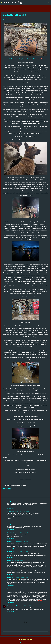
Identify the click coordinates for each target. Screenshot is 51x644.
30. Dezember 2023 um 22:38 (20, 560)
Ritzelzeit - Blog (13, 2)
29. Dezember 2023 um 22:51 (20, 501)
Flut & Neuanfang (7, 489)
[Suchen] (24, 2)
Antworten (10, 508)
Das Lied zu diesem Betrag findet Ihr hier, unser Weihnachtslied (25, 59)
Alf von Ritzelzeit (12, 606)
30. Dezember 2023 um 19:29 (20, 552)
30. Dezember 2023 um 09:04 (21, 524)
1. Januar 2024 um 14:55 (24, 606)
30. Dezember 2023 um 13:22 (20, 542)
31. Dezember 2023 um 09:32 (20, 577)
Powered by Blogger (26, 639)
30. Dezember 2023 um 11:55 (20, 533)
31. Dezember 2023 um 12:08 (20, 589)
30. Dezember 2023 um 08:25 (21, 511)
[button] (4, 20)
